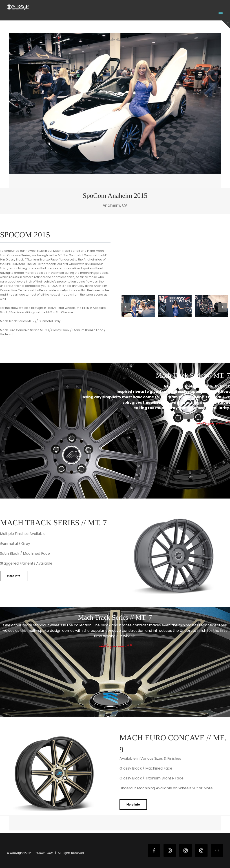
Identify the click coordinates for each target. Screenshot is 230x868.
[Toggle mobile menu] (221, 14)
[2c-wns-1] (115, 103)
